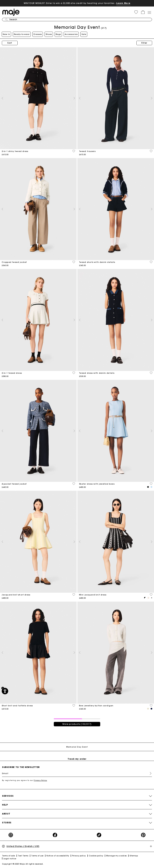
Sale (84, 34)
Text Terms (23, 856)
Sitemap (134, 856)
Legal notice (10, 859)
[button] (136, 12)
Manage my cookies (116, 856)
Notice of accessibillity (58, 856)
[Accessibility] (5, 691)
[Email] (77, 773)
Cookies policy (96, 856)
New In (6, 34)
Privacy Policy (40, 780)
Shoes (49, 34)
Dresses (38, 34)
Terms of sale (9, 856)
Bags (58, 34)
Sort (10, 43)
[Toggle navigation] (149, 12)
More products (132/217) (77, 724)
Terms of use (37, 856)
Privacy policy (79, 856)
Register (149, 773)
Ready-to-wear (22, 34)
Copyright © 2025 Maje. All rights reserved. (23, 864)
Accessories (71, 34)
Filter (144, 43)
